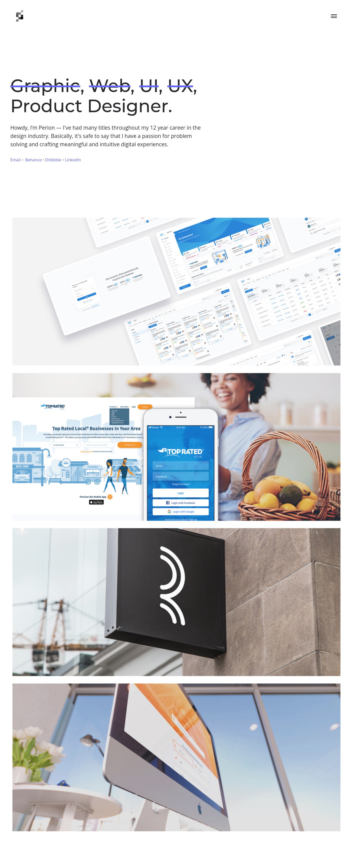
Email (15, 160)
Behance (33, 160)
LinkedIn (73, 160)
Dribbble (53, 160)
